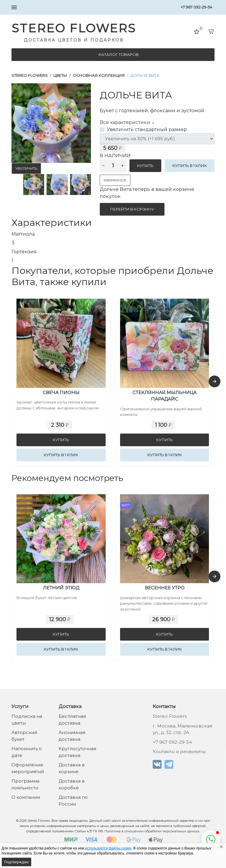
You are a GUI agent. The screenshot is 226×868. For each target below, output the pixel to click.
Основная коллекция (99, 75)
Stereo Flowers (30, 75)
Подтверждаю (16, 862)
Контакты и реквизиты (179, 752)
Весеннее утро (165, 588)
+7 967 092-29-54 (196, 7)
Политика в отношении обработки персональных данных (152, 831)
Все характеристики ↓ (127, 122)
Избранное (115, 180)
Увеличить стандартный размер (147, 129)
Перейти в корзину (132, 209)
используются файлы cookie (108, 848)
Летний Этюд (61, 588)
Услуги (20, 706)
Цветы (60, 75)
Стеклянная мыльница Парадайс (164, 396)
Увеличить (26, 168)
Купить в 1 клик (190, 166)
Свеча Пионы (61, 392)
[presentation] (215, 381)
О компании (26, 797)
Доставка (70, 706)
